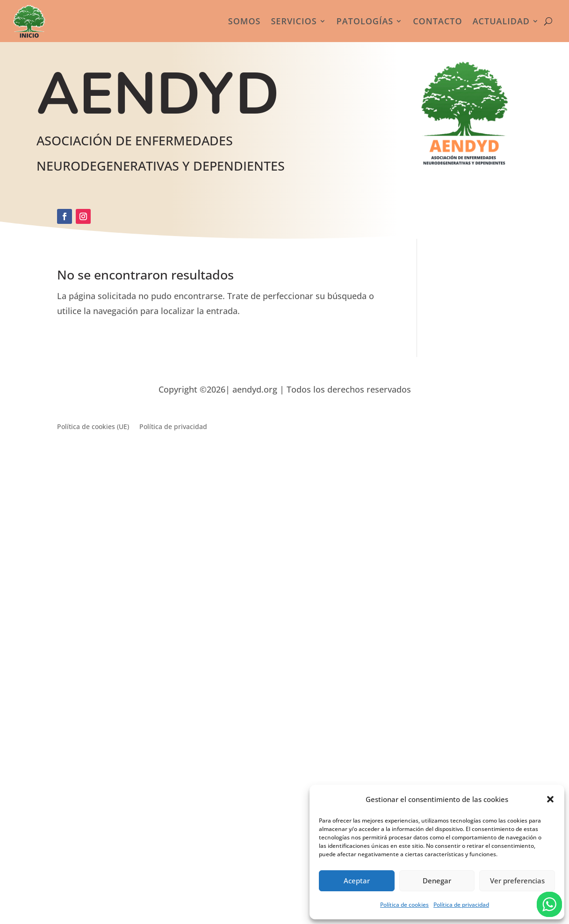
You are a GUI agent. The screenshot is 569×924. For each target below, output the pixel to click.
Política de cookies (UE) (93, 427)
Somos (245, 21)
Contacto (438, 21)
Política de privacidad (461, 905)
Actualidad (501, 21)
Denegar (437, 881)
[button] (550, 799)
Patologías (365, 21)
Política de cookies (404, 905)
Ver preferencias (517, 881)
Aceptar (357, 881)
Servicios (294, 21)
